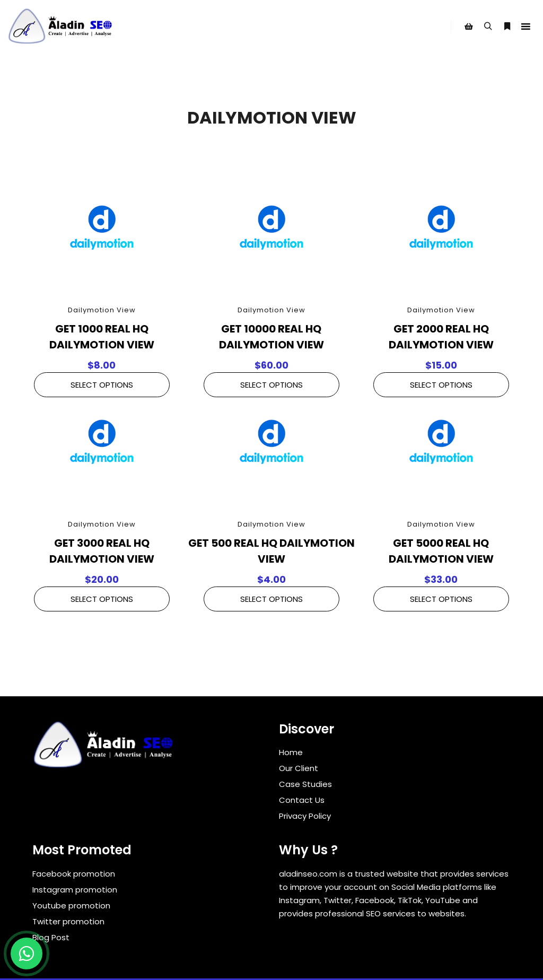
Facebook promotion (74, 874)
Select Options (102, 385)
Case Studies (305, 784)
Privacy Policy (305, 816)
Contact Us (302, 800)
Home (291, 752)
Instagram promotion (75, 890)
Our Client (299, 768)
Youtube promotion (71, 905)
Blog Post (51, 937)
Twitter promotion (68, 921)
